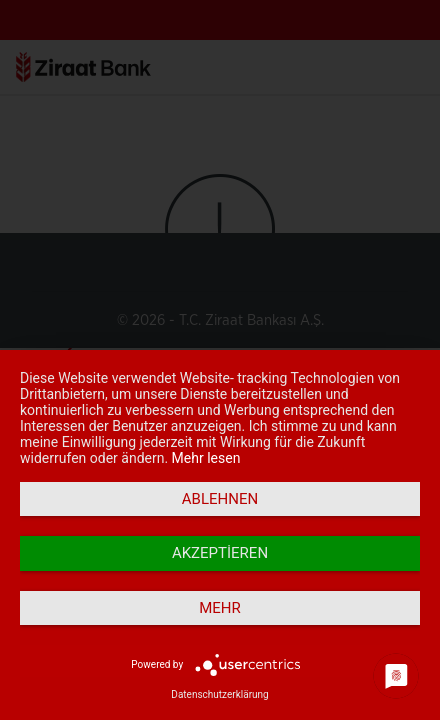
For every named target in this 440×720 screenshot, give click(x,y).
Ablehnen (220, 499)
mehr (220, 608)
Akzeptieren (220, 553)
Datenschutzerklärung (219, 694)
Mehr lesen (206, 458)
